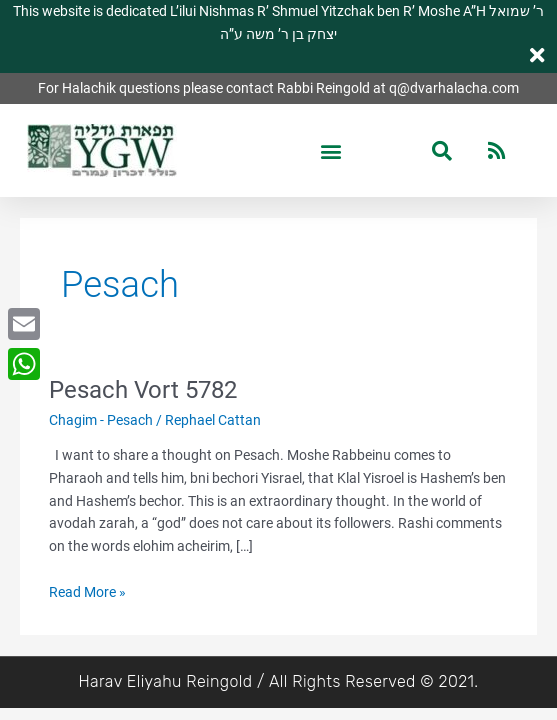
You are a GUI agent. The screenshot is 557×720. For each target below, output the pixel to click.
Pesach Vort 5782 (143, 390)
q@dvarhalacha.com (454, 88)
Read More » (87, 590)
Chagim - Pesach (101, 420)
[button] (330, 150)
